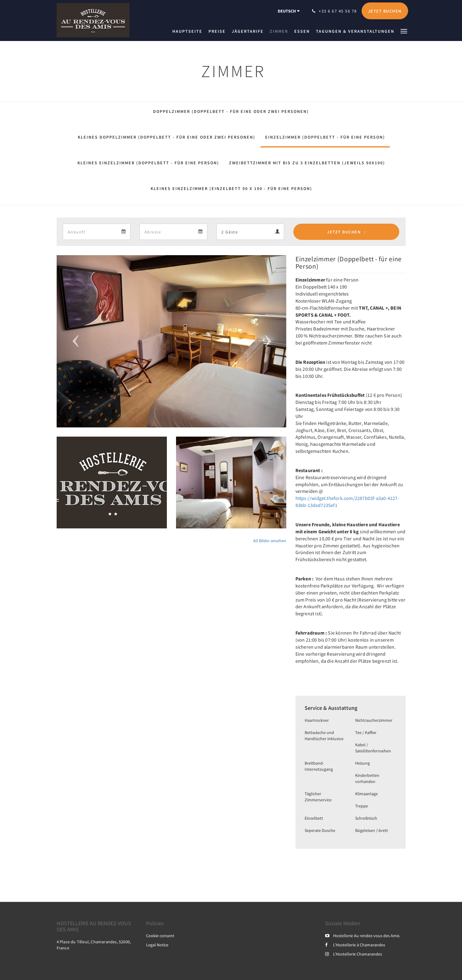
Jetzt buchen (344, 232)
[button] (404, 31)
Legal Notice (157, 945)
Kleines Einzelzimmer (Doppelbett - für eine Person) (148, 163)
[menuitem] (189, 31)
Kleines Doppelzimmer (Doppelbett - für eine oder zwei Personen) (167, 137)
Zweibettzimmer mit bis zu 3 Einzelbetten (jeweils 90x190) (307, 163)
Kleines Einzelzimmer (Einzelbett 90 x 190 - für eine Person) (231, 188)
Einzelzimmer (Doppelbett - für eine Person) (325, 137)
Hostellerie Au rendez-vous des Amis (362, 936)
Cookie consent (160, 936)
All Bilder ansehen (270, 541)
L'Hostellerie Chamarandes (354, 954)
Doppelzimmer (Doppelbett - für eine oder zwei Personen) (231, 111)
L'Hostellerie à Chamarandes (355, 945)
